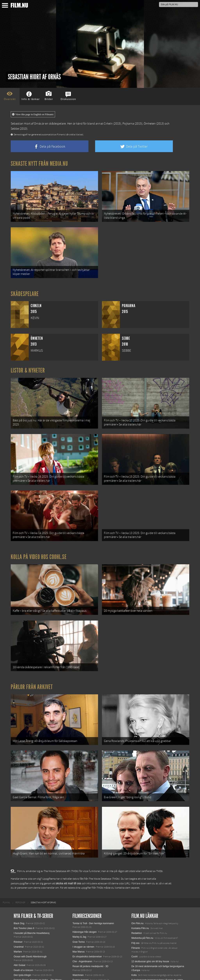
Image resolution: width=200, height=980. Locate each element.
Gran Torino (79, 898)
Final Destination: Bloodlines (28, 950)
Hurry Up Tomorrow (24, 954)
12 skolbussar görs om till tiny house (150, 917)
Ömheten (150, 124)
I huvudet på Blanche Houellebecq (32, 889)
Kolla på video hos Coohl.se (39, 535)
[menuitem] (6, 859)
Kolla (134, 931)
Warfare (18, 908)
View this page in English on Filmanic (33, 114)
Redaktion (137, 889)
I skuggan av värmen (83, 903)
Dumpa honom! (80, 936)
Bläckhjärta (78, 946)
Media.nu (136, 950)
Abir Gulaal (19, 921)
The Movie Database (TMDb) (104, 835)
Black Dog (19, 879)
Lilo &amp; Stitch (22, 968)
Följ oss (135, 899)
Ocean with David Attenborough (30, 912)
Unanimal (19, 903)
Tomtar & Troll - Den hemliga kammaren (93, 879)
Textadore (137, 945)
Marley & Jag (79, 893)
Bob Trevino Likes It (24, 884)
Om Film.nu (137, 879)
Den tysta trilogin (22, 931)
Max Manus (79, 908)
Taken (76, 951)
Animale (18, 945)
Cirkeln (108, 124)
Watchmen (78, 931)
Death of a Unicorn (23, 926)
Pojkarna (128, 124)
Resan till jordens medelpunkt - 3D (90, 922)
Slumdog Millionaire (83, 941)
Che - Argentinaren (82, 917)
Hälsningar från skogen (84, 888)
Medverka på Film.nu (142, 894)
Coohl (134, 912)
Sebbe (15, 129)
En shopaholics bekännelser (87, 912)
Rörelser (18, 898)
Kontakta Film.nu (140, 884)
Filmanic (136, 904)
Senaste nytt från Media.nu (39, 164)
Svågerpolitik (138, 958)
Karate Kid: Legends (24, 973)
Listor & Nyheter (28, 362)
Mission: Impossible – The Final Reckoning (36, 959)
